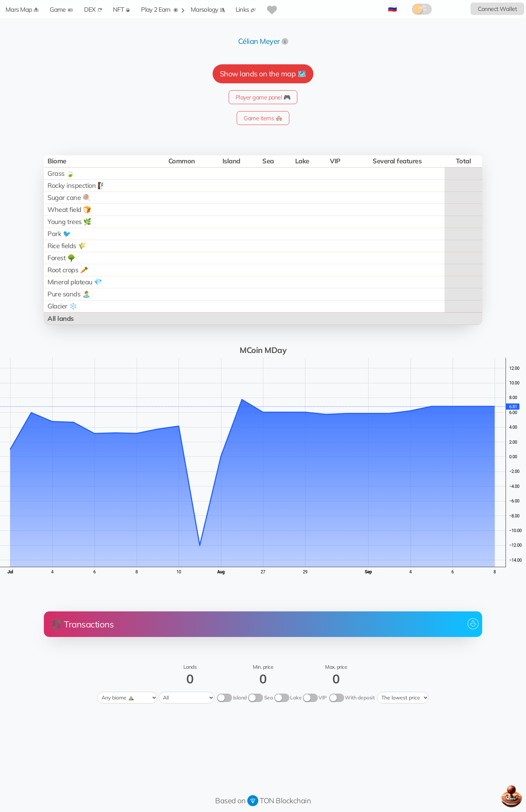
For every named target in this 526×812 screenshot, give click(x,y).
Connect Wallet (497, 9)
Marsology (208, 9)
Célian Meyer (259, 41)
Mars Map (22, 9)
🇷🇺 (392, 8)
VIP (323, 698)
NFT (122, 9)
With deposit (360, 698)
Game (61, 9)
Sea (269, 698)
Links (246, 9)
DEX (93, 9)
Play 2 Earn (159, 9)
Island (240, 698)
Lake (296, 698)
